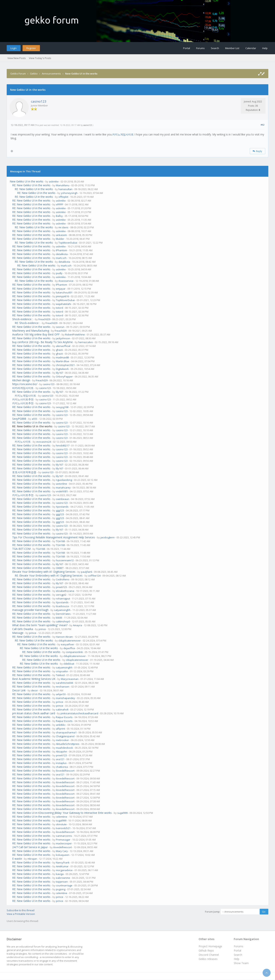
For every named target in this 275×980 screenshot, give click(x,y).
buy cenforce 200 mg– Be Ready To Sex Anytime (42, 342)
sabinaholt (62, 709)
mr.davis (63, 227)
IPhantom (61, 250)
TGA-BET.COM (21, 549)
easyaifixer (68, 644)
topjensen (62, 882)
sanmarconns (64, 836)
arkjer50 (61, 694)
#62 (262, 125)
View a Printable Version (21, 914)
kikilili (59, 618)
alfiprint (60, 729)
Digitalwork (62, 369)
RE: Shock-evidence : (27, 323)
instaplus (61, 763)
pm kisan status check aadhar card (34, 713)
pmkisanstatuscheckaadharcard (79, 713)
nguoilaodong (64, 480)
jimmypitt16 (62, 296)
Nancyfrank (63, 863)
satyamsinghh (62, 610)
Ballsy (59, 216)
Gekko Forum (18, 74)
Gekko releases (208, 959)
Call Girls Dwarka (23, 629)
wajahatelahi (63, 304)
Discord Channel (209, 955)
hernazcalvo (86, 342)
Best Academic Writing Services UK (34, 679)
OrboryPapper (64, 377)
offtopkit (63, 197)
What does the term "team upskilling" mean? (40, 625)
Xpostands (62, 507)
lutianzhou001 (64, 292)
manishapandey (66, 698)
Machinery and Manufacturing (31, 331)
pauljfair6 (87, 572)
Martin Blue (63, 361)
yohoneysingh (69, 193)
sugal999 (122, 813)
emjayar (61, 289)
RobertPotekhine (75, 334)
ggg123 (60, 510)
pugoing (61, 889)
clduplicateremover (70, 641)
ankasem (61, 235)
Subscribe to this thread (21, 910)
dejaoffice (69, 648)
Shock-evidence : (23, 319)
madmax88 (62, 357)
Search (215, 48)
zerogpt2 (61, 595)
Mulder (60, 239)
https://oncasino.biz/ (25, 384)
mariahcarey (63, 488)
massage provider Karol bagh (30, 610)
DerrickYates (63, 614)
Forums (200, 48)
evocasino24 (44, 442)
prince (42, 629)
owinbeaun (63, 499)
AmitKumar (62, 866)
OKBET (60, 568)
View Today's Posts (40, 58)
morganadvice (64, 870)
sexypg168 (62, 407)
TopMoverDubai (68, 243)
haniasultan (65, 189)
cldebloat (69, 664)
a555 (34, 419)
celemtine (62, 817)
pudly (59, 273)
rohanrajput (63, 599)
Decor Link (19, 690)
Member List (232, 48)
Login (14, 48)
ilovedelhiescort (65, 771)
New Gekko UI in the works (27, 181)
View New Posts (17, 58)
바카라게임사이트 (23, 388)
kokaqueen (63, 855)
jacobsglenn (108, 537)
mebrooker (62, 740)
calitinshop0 (63, 621)
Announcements (51, 74)
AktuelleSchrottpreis (68, 744)
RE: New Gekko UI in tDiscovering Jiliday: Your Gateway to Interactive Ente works (62, 813)
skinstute (61, 824)
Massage (18, 633)
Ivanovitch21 (63, 828)
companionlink (74, 652)
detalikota (62, 254)
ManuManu (63, 185)
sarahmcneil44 (64, 683)
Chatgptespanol (65, 736)
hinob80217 (63, 445)
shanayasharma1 (66, 732)
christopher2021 (65, 365)
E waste (17, 859)
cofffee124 (94, 576)
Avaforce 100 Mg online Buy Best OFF (36, 334)
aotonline (61, 484)
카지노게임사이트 (123, 134)
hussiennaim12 (65, 560)
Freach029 (44, 319)
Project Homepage (210, 946)
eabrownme (63, 878)
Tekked (60, 675)
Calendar (251, 48)
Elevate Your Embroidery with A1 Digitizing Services (44, 572)
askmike (54, 181)
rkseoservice (66, 281)
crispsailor (62, 671)
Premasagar (63, 840)
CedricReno (63, 579)
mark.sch (61, 258)
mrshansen (63, 687)
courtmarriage (64, 885)
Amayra (77, 625)
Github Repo (206, 950)
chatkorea (62, 767)
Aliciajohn (61, 752)
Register (31, 48)
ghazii (59, 350)
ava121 (60, 759)
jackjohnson (63, 338)
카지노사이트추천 (23, 399)
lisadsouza (62, 606)
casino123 (39, 101)
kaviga (60, 874)
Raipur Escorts (64, 717)
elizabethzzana (65, 591)
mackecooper (64, 843)
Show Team (241, 963)
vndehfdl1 (62, 491)
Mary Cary (62, 851)
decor (34, 690)
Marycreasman (70, 679)
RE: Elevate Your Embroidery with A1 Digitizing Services (49, 575)
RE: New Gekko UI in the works (31, 185)
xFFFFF (59, 204)
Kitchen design (21, 380)
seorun (60, 327)
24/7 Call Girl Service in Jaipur (30, 847)
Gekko (34, 74)
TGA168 (60, 541)
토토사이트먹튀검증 (24, 472)
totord (59, 308)
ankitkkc (61, 725)
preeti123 (61, 587)
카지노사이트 (23, 442)
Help (265, 48)
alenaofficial (63, 346)
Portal (187, 48)
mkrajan (32, 859)
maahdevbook (64, 748)
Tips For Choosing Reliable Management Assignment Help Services (54, 537)
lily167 (59, 373)
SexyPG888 (19, 419)
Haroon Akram (64, 637)
